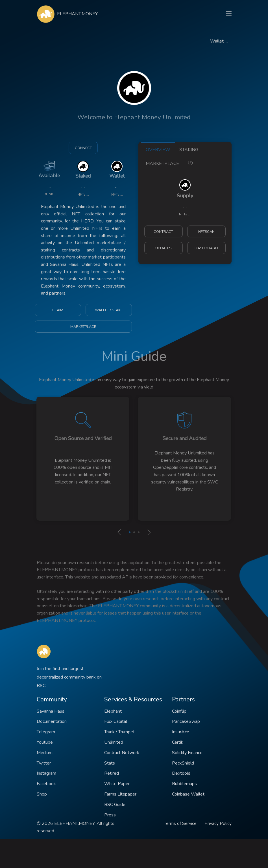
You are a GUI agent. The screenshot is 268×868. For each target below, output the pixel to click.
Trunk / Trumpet (119, 732)
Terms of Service (180, 823)
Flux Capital (116, 721)
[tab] (190, 163)
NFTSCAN (206, 232)
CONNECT (83, 148)
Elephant (113, 711)
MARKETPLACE (83, 327)
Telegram (46, 732)
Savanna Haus (51, 711)
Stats (110, 763)
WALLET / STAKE (109, 310)
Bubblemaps (184, 784)
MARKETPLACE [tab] (162, 164)
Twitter (44, 763)
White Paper (117, 784)
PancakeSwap (186, 721)
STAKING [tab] (189, 150)
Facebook (46, 784)
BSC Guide (115, 805)
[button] (130, 532)
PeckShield (183, 763)
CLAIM (58, 310)
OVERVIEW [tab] (158, 150)
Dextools (181, 773)
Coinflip (179, 711)
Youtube (45, 742)
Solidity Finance (187, 753)
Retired (112, 773)
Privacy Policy (218, 823)
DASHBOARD (206, 248)
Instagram (46, 773)
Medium (45, 753)
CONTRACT (163, 232)
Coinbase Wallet (188, 794)
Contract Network (122, 753)
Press (110, 815)
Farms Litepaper (120, 794)
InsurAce (181, 732)
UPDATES (163, 248)
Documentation (52, 721)
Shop (42, 794)
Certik (178, 742)
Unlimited (114, 742)
